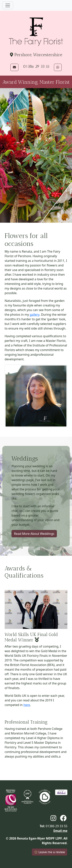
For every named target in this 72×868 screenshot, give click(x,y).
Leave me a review (50, 852)
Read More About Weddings (34, 534)
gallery (35, 315)
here (27, 705)
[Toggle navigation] (8, 5)
